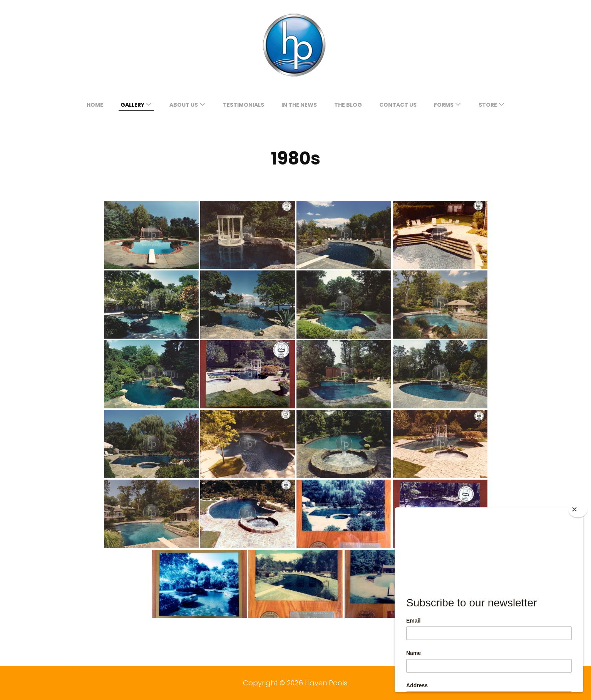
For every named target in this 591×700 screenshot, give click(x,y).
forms (444, 105)
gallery (132, 105)
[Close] (578, 510)
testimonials (244, 105)
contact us (398, 105)
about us (184, 105)
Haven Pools (326, 683)
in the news (299, 105)
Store (488, 105)
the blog (348, 105)
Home (95, 105)
